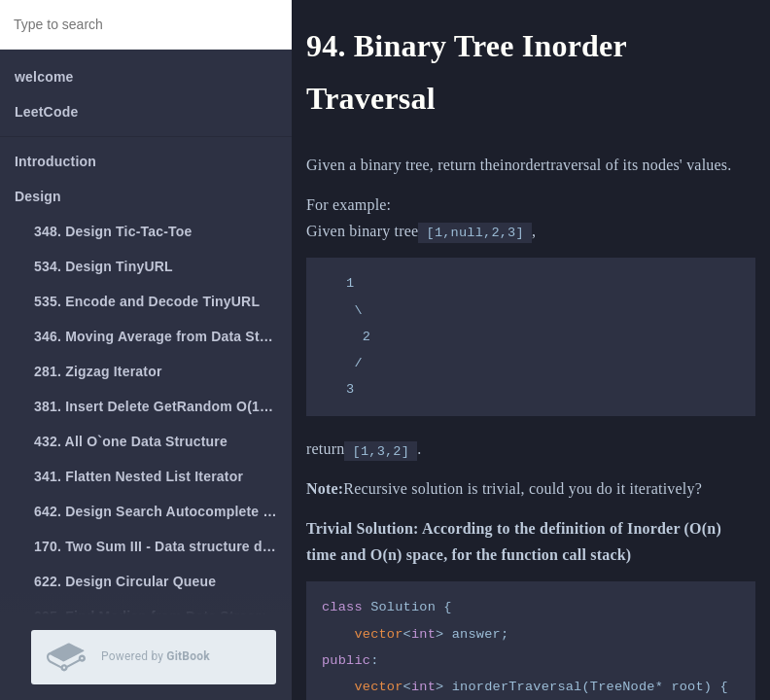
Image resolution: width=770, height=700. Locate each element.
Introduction (55, 161)
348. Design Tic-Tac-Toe (113, 231)
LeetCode (46, 112)
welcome (44, 77)
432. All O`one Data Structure (131, 441)
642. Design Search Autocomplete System (163, 511)
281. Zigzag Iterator (98, 371)
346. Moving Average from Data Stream (163, 336)
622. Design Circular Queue (125, 581)
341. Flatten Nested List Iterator (139, 476)
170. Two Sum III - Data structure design (163, 546)
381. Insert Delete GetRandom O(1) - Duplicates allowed (163, 406)
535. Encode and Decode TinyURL (147, 301)
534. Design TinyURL (104, 266)
